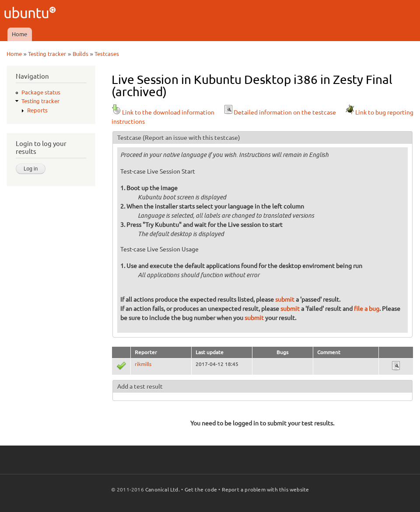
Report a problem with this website (266, 489)
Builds (80, 54)
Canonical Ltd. (163, 489)
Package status (41, 92)
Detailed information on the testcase (280, 112)
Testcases (107, 54)
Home (19, 34)
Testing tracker (47, 54)
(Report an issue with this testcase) (191, 138)
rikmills (143, 364)
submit (285, 300)
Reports (37, 110)
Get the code (201, 489)
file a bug (367, 309)
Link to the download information (163, 112)
